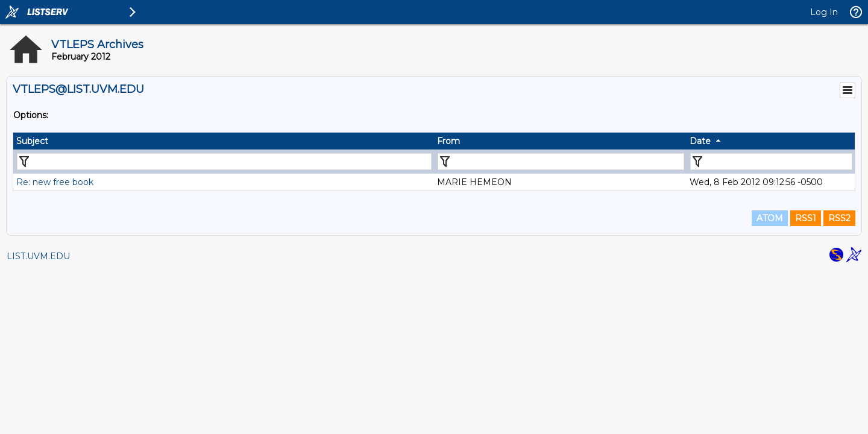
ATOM (770, 218)
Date (700, 141)
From (448, 141)
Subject (32, 141)
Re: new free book (55, 182)
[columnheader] (224, 141)
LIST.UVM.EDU (38, 256)
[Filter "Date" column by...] (771, 162)
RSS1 (806, 218)
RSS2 (839, 218)
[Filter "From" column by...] (561, 162)
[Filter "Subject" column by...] (224, 162)
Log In (824, 12)
